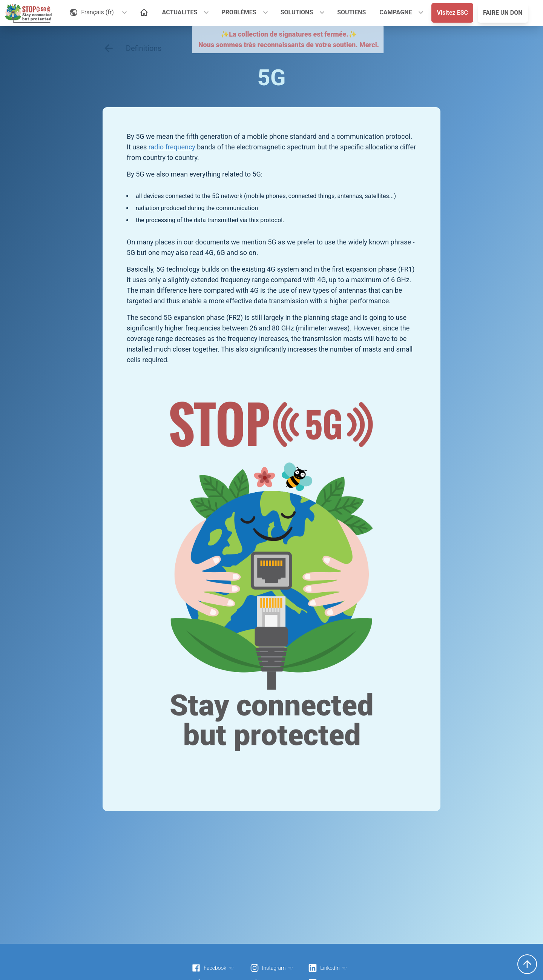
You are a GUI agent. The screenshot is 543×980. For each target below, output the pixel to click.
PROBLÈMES (239, 12)
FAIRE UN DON (503, 13)
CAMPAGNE (396, 12)
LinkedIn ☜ (327, 968)
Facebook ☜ (213, 968)
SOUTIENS (351, 12)
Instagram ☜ (271, 968)
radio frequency (172, 147)
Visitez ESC (452, 13)
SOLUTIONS (297, 12)
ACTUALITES (180, 12)
